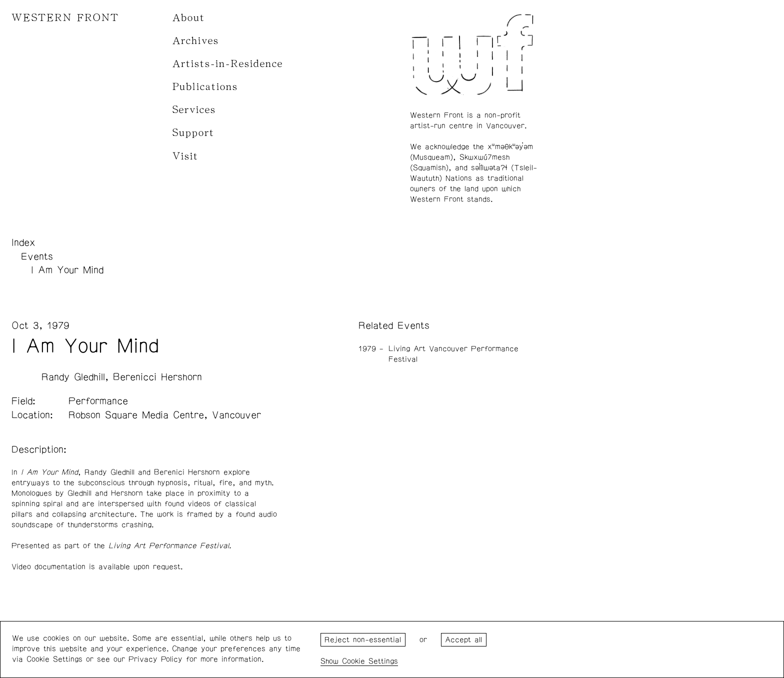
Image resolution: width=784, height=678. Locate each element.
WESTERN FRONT (65, 18)
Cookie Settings (370, 661)
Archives (196, 41)
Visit (185, 156)
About (189, 18)
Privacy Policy (155, 659)
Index (23, 242)
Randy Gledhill (73, 377)
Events (37, 256)
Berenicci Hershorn (157, 377)
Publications (205, 87)
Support (193, 133)
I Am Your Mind (67, 270)
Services (194, 110)
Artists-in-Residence (228, 64)
